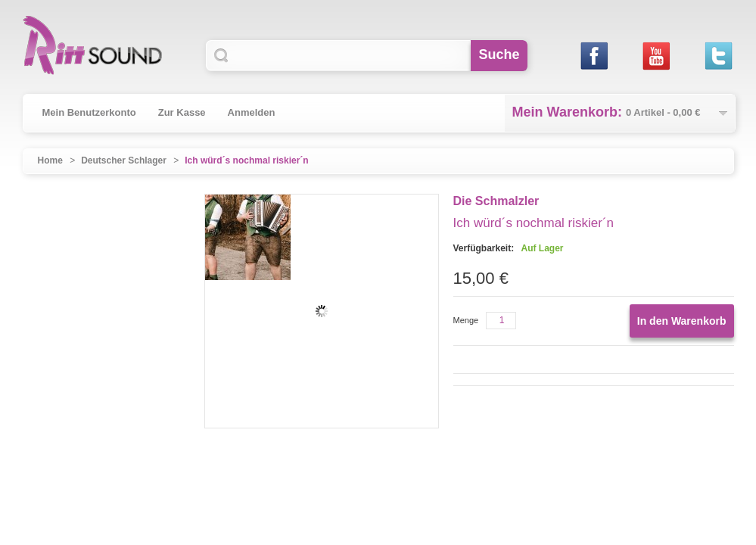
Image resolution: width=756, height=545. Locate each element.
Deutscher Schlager (124, 160)
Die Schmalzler (496, 201)
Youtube (656, 56)
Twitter (719, 56)
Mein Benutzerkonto (89, 112)
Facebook (594, 56)
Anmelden (252, 112)
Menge (466, 320)
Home (50, 160)
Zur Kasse (182, 112)
